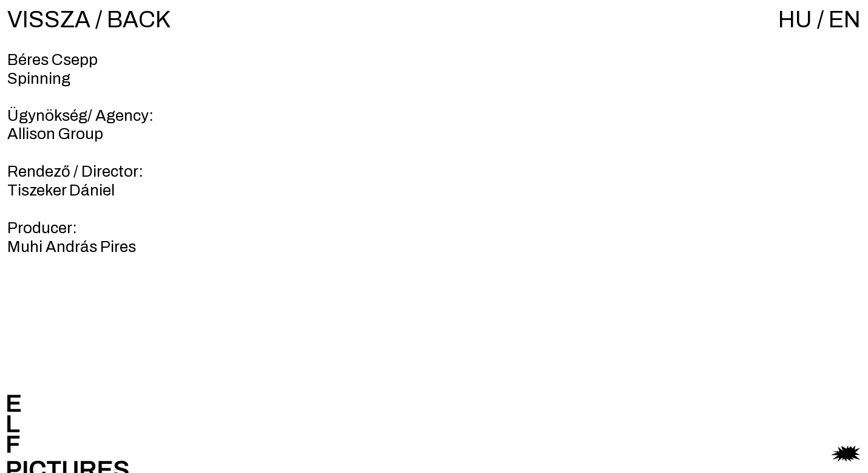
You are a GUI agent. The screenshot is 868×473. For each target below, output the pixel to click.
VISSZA (49, 20)
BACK (139, 20)
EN (845, 20)
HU (795, 20)
